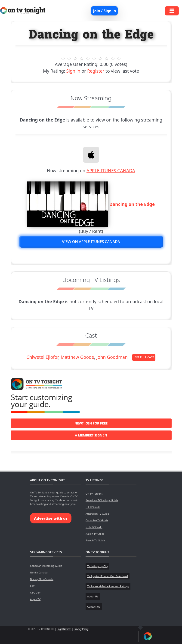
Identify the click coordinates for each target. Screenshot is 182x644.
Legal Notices (64, 629)
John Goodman (112, 357)
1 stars (63, 59)
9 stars (113, 59)
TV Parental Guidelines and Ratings (108, 586)
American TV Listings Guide (102, 500)
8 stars (106, 59)
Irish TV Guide (94, 527)
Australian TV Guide (97, 514)
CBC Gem (36, 592)
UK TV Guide (93, 507)
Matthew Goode (77, 357)
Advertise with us (51, 518)
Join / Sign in (104, 11)
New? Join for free (91, 423)
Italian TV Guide (95, 534)
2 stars (69, 59)
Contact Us (94, 607)
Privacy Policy (81, 629)
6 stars (94, 59)
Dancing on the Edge (132, 204)
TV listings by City (97, 566)
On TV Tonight (94, 494)
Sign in (73, 71)
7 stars (100, 59)
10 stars (119, 59)
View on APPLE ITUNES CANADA (91, 242)
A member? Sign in (91, 435)
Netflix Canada (39, 572)
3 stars (76, 59)
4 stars (82, 59)
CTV (32, 586)
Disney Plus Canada (42, 579)
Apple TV (35, 599)
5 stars (88, 59)
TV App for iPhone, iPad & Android (108, 576)
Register (96, 71)
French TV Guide (95, 540)
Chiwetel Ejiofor (43, 357)
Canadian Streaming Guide (46, 566)
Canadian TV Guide (97, 520)
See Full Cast (144, 357)
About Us (93, 596)
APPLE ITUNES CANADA (111, 171)
